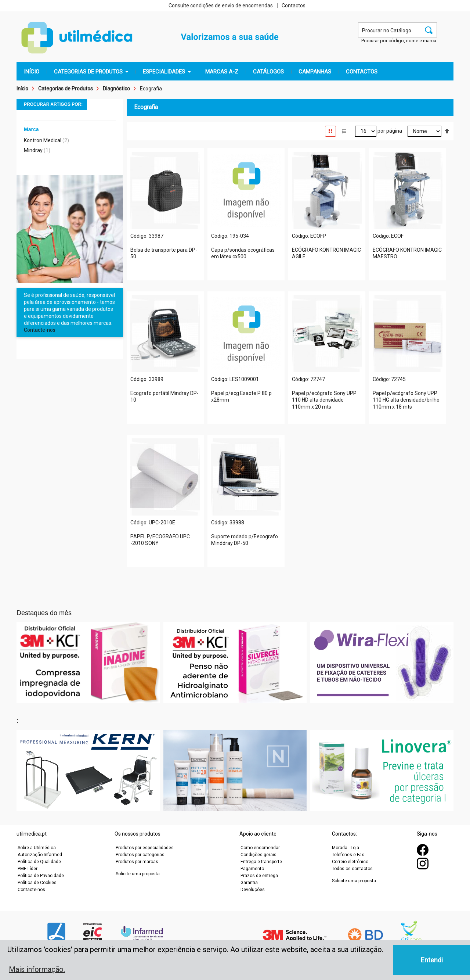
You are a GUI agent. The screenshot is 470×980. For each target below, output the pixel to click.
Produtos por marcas (137, 862)
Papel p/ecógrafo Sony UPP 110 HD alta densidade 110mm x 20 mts (324, 400)
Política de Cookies (37, 883)
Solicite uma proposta (138, 874)
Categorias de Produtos (66, 89)
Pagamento (252, 869)
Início (22, 89)
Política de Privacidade (41, 876)
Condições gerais (258, 855)
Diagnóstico (116, 89)
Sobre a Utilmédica (37, 848)
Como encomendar (260, 848)
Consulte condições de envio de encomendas (221, 6)
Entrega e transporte (261, 862)
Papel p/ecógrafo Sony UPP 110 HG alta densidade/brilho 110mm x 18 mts (406, 400)
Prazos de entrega (259, 876)
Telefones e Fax (348, 855)
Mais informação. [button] (37, 969)
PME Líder (28, 869)
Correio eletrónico (350, 862)
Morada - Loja (346, 848)
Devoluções (253, 890)
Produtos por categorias (140, 855)
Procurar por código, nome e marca (399, 41)
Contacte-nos (40, 330)
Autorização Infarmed (40, 855)
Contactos (294, 6)
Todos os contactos (352, 869)
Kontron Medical (43, 140)
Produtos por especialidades (145, 848)
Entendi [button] (432, 960)
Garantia (249, 883)
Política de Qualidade (39, 862)
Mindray (33, 150)
